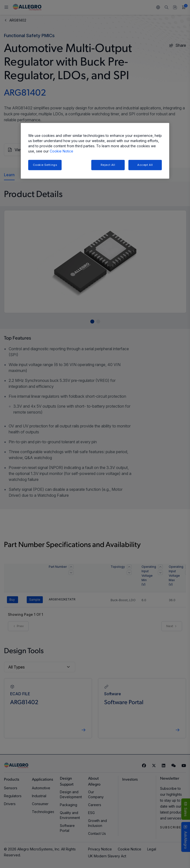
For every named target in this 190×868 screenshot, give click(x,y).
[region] (95, 151)
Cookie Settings (45, 165)
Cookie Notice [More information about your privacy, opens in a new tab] (61, 151)
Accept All (145, 165)
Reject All (108, 165)
